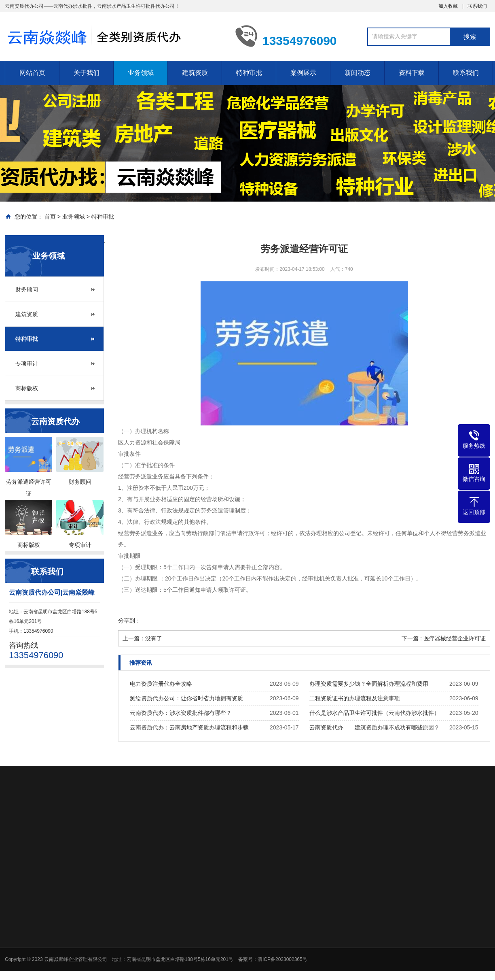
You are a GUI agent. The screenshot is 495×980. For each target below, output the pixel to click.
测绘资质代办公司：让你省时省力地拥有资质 (186, 698)
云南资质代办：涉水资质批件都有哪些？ (181, 713)
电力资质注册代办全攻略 (161, 684)
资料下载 (412, 73)
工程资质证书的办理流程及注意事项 (355, 698)
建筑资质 (195, 73)
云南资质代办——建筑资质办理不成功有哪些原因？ (374, 727)
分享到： (129, 621)
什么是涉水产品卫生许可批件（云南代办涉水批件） (374, 713)
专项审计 (27, 364)
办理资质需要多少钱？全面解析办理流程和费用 (369, 684)
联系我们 (477, 6)
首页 (50, 217)
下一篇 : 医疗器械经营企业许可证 (444, 638)
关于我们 (87, 73)
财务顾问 (27, 289)
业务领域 (141, 73)
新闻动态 (357, 73)
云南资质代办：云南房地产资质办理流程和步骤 (189, 727)
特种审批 (249, 73)
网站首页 (32, 73)
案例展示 (303, 73)
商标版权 (27, 388)
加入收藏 (448, 6)
